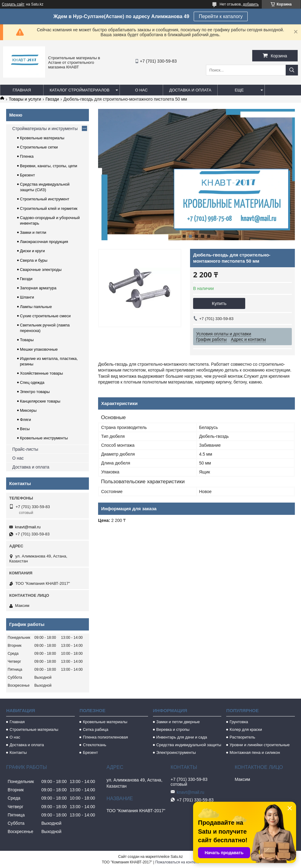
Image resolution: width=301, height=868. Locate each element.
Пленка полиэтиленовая (105, 737)
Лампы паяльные (36, 307)
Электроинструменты (176, 752)
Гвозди (52, 99)
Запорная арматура (38, 288)
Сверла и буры (34, 260)
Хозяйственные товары (41, 373)
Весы (25, 429)
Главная (22, 90)
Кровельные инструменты (44, 438)
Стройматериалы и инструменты (45, 129)
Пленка (27, 156)
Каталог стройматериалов (80, 90)
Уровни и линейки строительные (260, 745)
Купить (219, 303)
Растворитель (242, 737)
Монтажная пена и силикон (255, 752)
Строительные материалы (34, 729)
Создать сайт (13, 4)
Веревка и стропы (173, 729)
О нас (141, 90)
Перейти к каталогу (221, 16)
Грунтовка (239, 722)
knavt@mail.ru (28, 527)
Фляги (25, 420)
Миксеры (28, 410)
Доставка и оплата (190, 90)
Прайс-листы (25, 449)
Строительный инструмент (45, 199)
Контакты (18, 752)
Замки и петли (33, 232)
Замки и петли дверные (178, 722)
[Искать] (292, 70)
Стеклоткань (94, 745)
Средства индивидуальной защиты (189, 745)
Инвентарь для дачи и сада (182, 737)
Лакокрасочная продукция (44, 242)
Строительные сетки (39, 147)
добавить (251, 4)
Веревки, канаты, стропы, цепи (49, 166)
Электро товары (35, 392)
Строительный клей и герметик (49, 208)
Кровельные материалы (42, 138)
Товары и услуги (25, 99)
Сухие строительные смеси (45, 316)
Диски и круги (32, 251)
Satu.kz (177, 857)
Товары (27, 340)
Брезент (27, 175)
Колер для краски (246, 729)
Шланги (27, 297)
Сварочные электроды (41, 270)
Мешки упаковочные (39, 349)
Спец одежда (32, 382)
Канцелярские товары (40, 401)
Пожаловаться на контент (177, 862)
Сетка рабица (95, 729)
